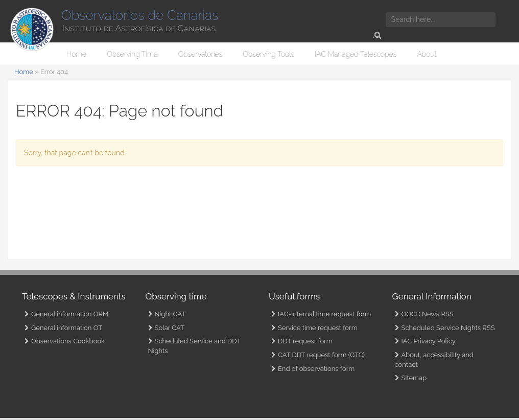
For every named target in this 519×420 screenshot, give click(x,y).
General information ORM (70, 314)
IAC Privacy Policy (429, 341)
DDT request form (305, 341)
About (427, 54)
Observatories (200, 54)
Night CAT (170, 314)
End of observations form (316, 369)
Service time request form (318, 328)
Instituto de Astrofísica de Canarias (139, 28)
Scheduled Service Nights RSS (448, 328)
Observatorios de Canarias (140, 15)
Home (76, 54)
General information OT (67, 328)
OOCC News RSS (428, 314)
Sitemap (414, 378)
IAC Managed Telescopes (356, 54)
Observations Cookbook (68, 341)
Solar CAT (170, 328)
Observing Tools (268, 54)
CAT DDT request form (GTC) (321, 355)
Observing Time (132, 54)
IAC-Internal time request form (324, 314)
